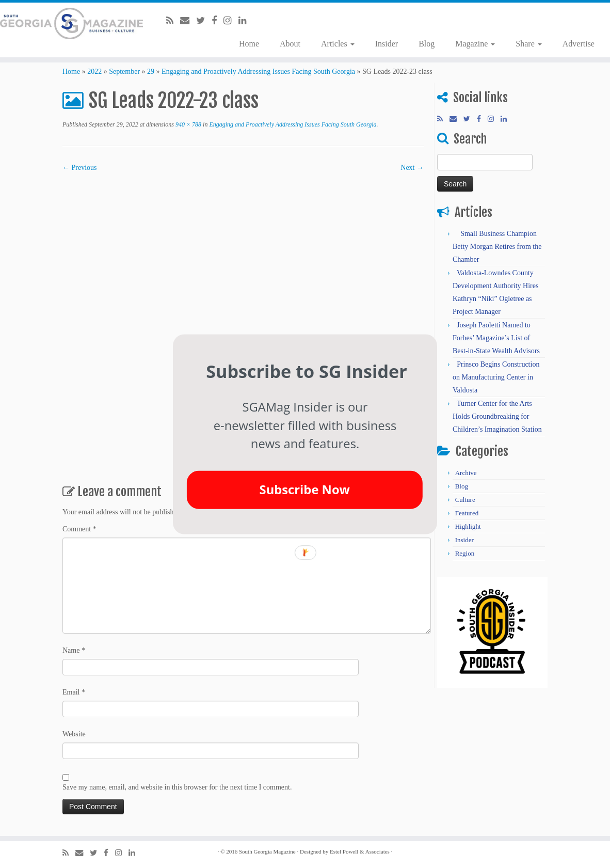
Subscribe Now (305, 490)
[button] (307, 371)
